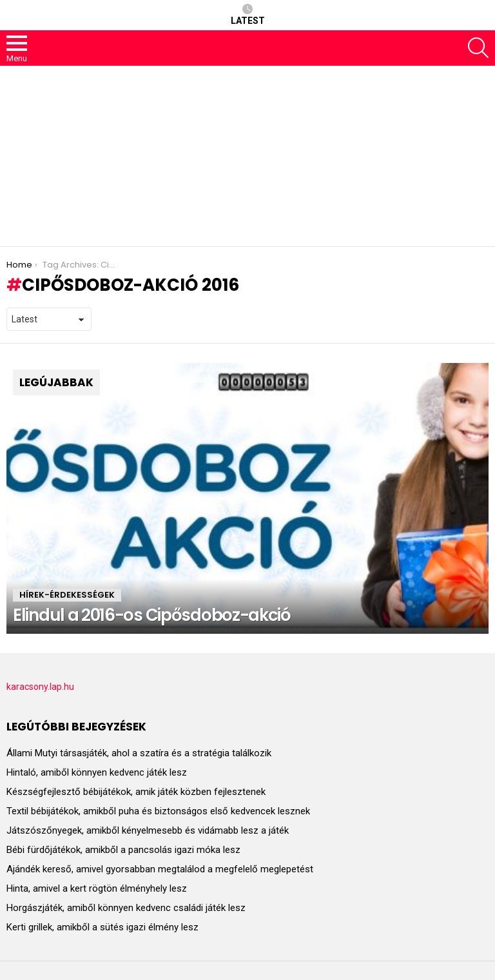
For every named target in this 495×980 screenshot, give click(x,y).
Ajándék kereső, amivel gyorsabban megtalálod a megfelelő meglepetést (160, 869)
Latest (248, 15)
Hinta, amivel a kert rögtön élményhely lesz (97, 888)
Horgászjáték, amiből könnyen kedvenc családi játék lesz (126, 908)
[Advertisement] (247, 156)
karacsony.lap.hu (40, 687)
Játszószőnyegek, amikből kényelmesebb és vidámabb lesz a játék (148, 830)
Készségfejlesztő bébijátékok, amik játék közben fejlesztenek (136, 792)
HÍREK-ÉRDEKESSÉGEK (67, 595)
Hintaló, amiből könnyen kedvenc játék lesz (97, 772)
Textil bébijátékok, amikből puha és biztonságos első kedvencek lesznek (158, 811)
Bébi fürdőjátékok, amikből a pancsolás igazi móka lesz (123, 850)
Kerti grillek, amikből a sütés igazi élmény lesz (102, 927)
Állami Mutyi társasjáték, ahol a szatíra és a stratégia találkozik (139, 753)
